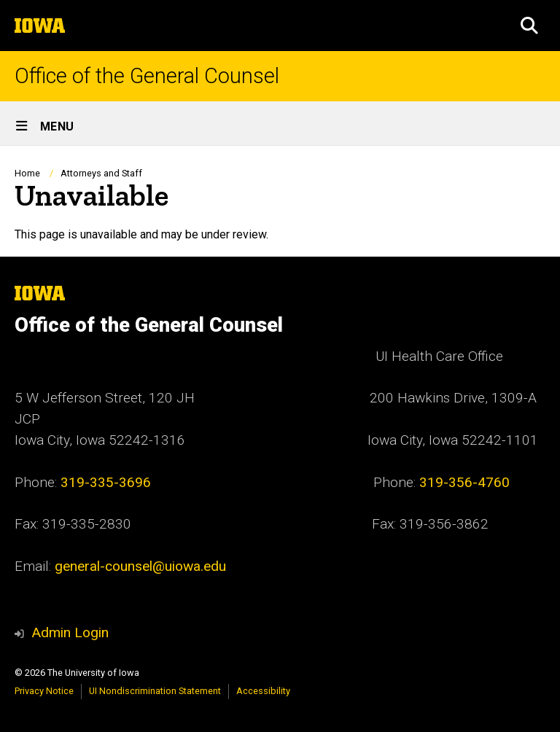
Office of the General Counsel (147, 76)
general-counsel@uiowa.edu (140, 566)
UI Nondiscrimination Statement (155, 691)
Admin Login (70, 632)
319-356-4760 (464, 482)
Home (27, 173)
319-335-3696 (106, 482)
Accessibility (263, 691)
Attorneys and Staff (101, 173)
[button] (529, 26)
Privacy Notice (44, 691)
